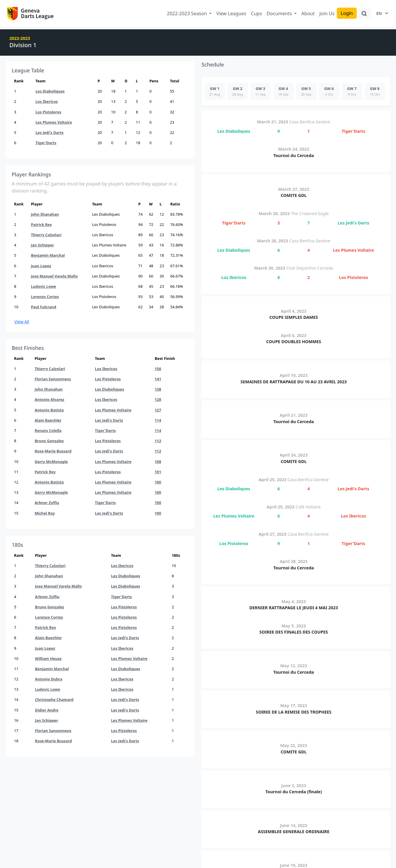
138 (158, 389)
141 (158, 379)
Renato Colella (48, 430)
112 (158, 441)
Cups (256, 13)
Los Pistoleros (48, 112)
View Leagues (231, 13)
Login (347, 13)
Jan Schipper (42, 245)
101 (158, 472)
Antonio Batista (49, 410)
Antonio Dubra (49, 679)
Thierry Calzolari (46, 235)
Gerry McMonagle (51, 462)
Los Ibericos (47, 101)
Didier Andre (47, 710)
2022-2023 (20, 38)
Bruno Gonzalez (49, 441)
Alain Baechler (48, 420)
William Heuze (48, 658)
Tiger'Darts (46, 143)
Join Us (327, 13)
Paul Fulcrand (43, 307)
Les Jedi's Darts (50, 132)
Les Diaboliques (50, 91)
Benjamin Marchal (48, 255)
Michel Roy (45, 513)
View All (22, 322)
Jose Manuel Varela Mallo (54, 276)
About (308, 13)
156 (158, 369)
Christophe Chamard (54, 699)
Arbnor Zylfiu (47, 503)
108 (158, 462)
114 (158, 420)
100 (158, 482)
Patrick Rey (41, 224)
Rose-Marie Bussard (53, 451)
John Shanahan (45, 214)
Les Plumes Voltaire (54, 122)
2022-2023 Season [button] (187, 13)
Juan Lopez (41, 266)
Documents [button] (280, 13)
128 (158, 399)
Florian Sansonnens (53, 379)
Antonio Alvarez (49, 399)
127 (158, 410)
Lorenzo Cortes (45, 297)
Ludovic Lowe (43, 286)
